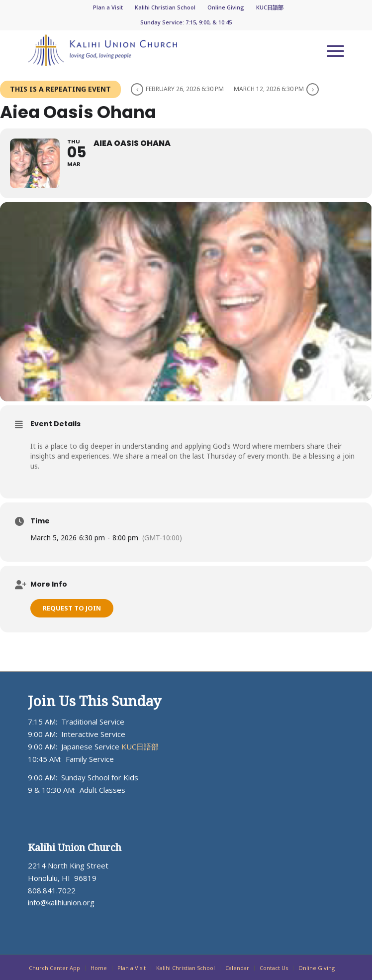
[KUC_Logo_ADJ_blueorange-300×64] (154, 50)
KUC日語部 (270, 7)
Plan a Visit (108, 7)
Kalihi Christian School (165, 7)
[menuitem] (108, 7)
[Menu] (330, 50)
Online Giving (226, 7)
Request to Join (72, 608)
